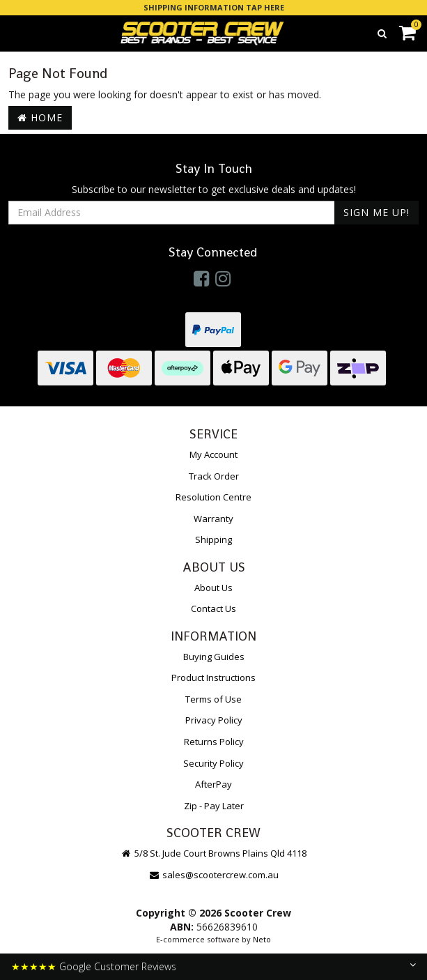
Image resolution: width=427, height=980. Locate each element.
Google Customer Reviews (118, 966)
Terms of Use (213, 699)
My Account (213, 454)
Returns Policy (214, 742)
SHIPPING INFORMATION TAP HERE (214, 7)
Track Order (214, 476)
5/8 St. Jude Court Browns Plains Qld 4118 (213, 853)
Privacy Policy (214, 720)
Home (40, 117)
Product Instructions (213, 677)
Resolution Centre (213, 497)
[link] (201, 278)
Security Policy (213, 763)
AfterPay (213, 784)
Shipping (213, 539)
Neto (262, 939)
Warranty (213, 519)
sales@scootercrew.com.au (213, 875)
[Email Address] (172, 213)
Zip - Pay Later (214, 806)
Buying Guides (214, 657)
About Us (213, 588)
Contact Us (213, 608)
